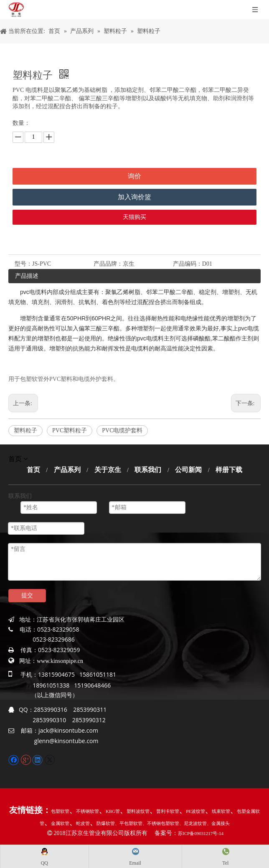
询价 (134, 176)
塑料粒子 (25, 430)
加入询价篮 (134, 197)
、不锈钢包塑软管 (161, 823)
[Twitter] (49, 759)
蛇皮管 (83, 823)
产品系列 (67, 470)
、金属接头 (218, 823)
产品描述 (27, 276)
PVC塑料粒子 (70, 430)
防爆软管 (106, 823)
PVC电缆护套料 (122, 430)
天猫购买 (134, 217)
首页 (33, 470)
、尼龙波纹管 (193, 823)
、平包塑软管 (129, 823)
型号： (23, 264)
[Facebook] (14, 759)
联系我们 (148, 470)
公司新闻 (188, 470)
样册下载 (229, 470)
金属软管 (60, 823)
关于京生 (108, 470)
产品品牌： (108, 264)
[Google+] (27, 759)
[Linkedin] (38, 759)
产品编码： (188, 264)
